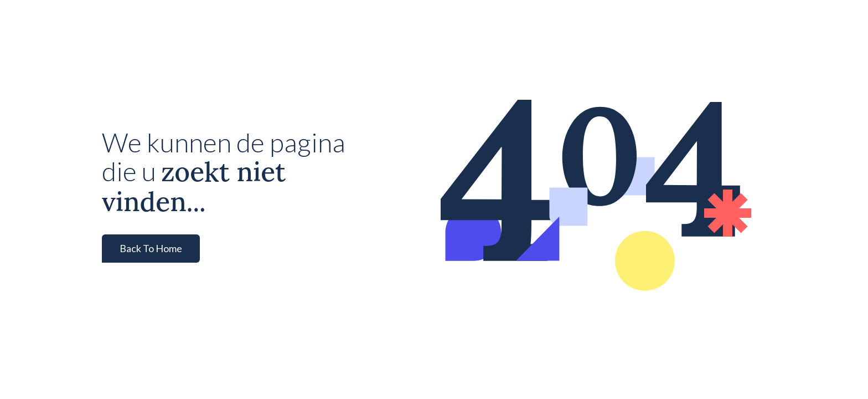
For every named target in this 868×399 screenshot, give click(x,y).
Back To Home (151, 248)
